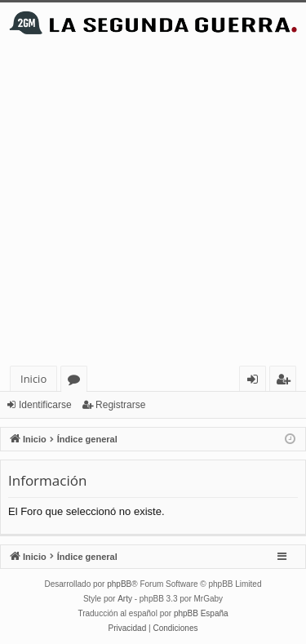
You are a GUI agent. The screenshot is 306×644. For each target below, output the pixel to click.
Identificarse (45, 405)
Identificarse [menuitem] (257, 382)
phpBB (119, 584)
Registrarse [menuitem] (286, 382)
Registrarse (120, 405)
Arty (125, 599)
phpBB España (201, 613)
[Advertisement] (153, 204)
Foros (77, 382)
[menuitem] (128, 628)
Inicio (33, 379)
